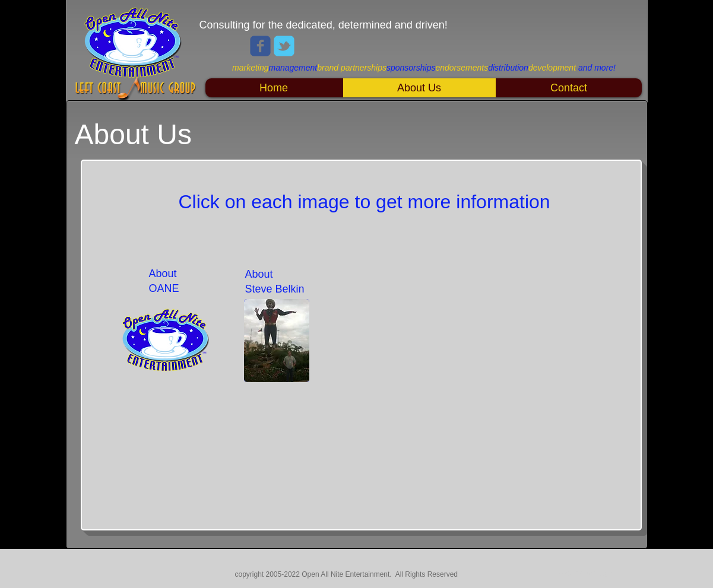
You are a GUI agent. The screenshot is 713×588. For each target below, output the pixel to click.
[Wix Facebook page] (260, 46)
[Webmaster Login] (587, 573)
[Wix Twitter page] (284, 46)
